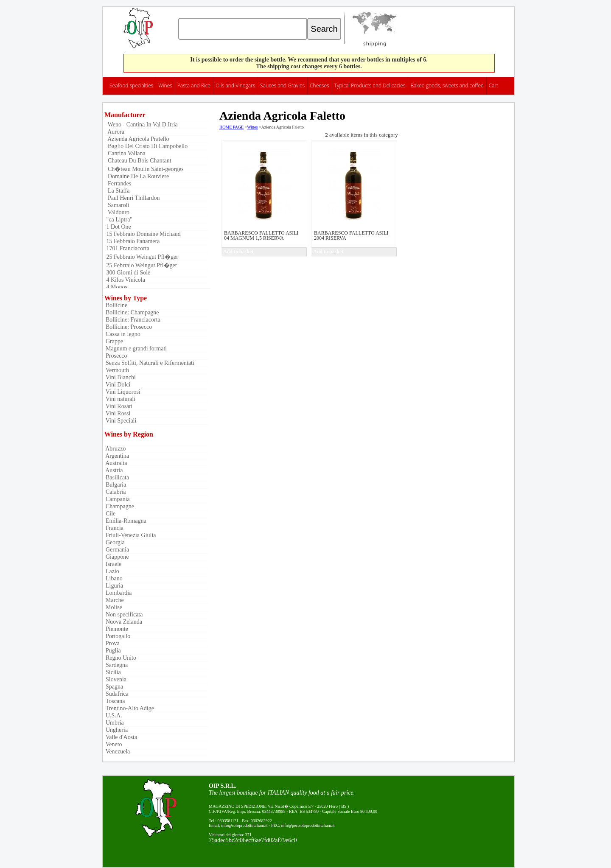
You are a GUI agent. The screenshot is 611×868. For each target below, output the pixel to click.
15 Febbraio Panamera (132, 241)
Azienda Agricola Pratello (137, 139)
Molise (112, 607)
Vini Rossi (116, 413)
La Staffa (117, 191)
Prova (111, 643)
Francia (113, 528)
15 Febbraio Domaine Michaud (143, 234)
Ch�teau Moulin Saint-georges (144, 169)
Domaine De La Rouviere (137, 176)
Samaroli (117, 205)
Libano (113, 578)
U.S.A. (112, 715)
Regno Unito (119, 658)
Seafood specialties (131, 85)
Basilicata (116, 477)
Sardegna (115, 665)
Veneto (112, 744)
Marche (113, 600)
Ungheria (115, 730)
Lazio (111, 571)
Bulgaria (114, 485)
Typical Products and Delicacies (370, 85)
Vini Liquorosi (122, 392)
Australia (115, 463)
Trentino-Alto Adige (128, 708)
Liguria (113, 586)
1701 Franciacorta (127, 248)
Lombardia (117, 593)
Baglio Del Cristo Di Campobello (146, 146)
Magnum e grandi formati (135, 349)
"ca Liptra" (119, 220)
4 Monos (116, 287)
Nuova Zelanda (122, 622)
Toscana (114, 701)
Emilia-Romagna (125, 521)
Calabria (114, 492)
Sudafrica (116, 694)
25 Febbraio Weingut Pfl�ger (142, 257)
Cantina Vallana (125, 153)
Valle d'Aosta (120, 737)
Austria (113, 470)
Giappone (116, 557)
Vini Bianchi (119, 377)
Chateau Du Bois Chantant (138, 161)
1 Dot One (118, 227)
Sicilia (112, 672)
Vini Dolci (116, 385)
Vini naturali (119, 399)
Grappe (113, 341)
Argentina (116, 456)
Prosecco (115, 356)
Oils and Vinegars (235, 85)
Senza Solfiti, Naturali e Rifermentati (149, 363)
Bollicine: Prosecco (127, 327)
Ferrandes (118, 183)
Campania (116, 499)
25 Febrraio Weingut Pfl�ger (141, 265)
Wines (165, 85)
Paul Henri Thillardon (132, 198)
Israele (112, 564)
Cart (494, 85)
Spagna (113, 687)
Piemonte (115, 629)
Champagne (118, 506)
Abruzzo (114, 449)
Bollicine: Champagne (131, 312)
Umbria (113, 723)
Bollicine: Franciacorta (132, 320)
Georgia (114, 542)
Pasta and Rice (194, 85)
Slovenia (115, 679)
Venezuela (116, 752)
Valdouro (117, 212)
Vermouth (116, 370)
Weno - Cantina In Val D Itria (141, 125)
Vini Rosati (118, 406)
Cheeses (320, 85)
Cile (109, 514)
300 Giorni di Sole (128, 273)
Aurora (115, 132)
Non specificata (123, 615)
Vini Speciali (119, 421)
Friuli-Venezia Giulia (129, 535)
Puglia (112, 651)
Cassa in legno (122, 334)
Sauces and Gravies (282, 85)
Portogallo (116, 636)
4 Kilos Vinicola (125, 280)
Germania (116, 550)
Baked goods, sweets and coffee (447, 85)
